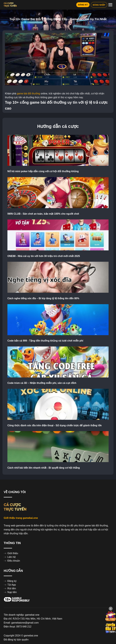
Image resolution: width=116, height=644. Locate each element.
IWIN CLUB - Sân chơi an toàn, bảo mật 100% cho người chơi (43, 214)
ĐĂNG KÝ (83, 5)
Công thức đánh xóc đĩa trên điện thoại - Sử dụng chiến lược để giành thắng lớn (55, 426)
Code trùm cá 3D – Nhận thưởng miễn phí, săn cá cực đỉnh (42, 383)
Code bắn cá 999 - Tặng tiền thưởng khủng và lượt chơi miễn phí (45, 341)
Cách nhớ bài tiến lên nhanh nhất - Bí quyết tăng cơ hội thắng (44, 468)
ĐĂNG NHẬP (99, 5)
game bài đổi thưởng (28, 94)
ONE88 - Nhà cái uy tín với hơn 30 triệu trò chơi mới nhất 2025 (44, 256)
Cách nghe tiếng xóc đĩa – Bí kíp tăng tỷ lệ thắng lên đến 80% (43, 298)
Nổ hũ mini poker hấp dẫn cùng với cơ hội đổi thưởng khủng (43, 171)
